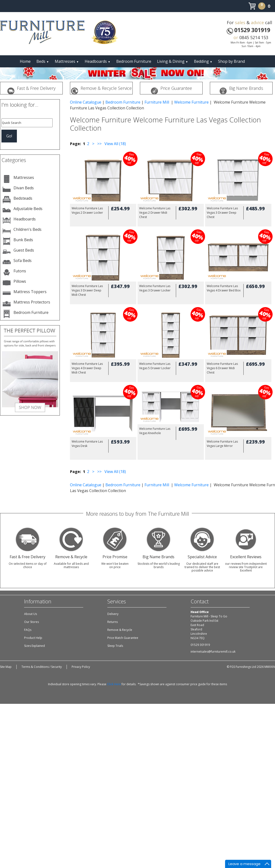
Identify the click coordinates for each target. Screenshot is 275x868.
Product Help (33, 638)
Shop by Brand (231, 61)
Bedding (203, 61)
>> (99, 144)
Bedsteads (23, 198)
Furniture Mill (157, 102)
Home (25, 61)
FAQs (28, 630)
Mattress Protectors (32, 302)
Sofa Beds (23, 261)
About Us (31, 614)
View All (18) (115, 144)
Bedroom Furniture (134, 61)
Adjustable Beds (28, 209)
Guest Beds (24, 250)
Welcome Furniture (191, 102)
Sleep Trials (115, 646)
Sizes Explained (34, 646)
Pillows (20, 281)
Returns (113, 622)
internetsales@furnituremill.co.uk (213, 652)
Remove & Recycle (120, 630)
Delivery (113, 614)
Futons (20, 271)
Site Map (6, 667)
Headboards (98, 61)
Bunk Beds (23, 240)
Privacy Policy (81, 667)
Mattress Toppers (30, 292)
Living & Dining (173, 61)
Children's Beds (27, 229)
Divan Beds (24, 188)
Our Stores (31, 622)
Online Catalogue (86, 102)
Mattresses (67, 61)
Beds (43, 61)
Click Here (114, 684)
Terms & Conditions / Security (42, 667)
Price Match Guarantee (123, 638)
